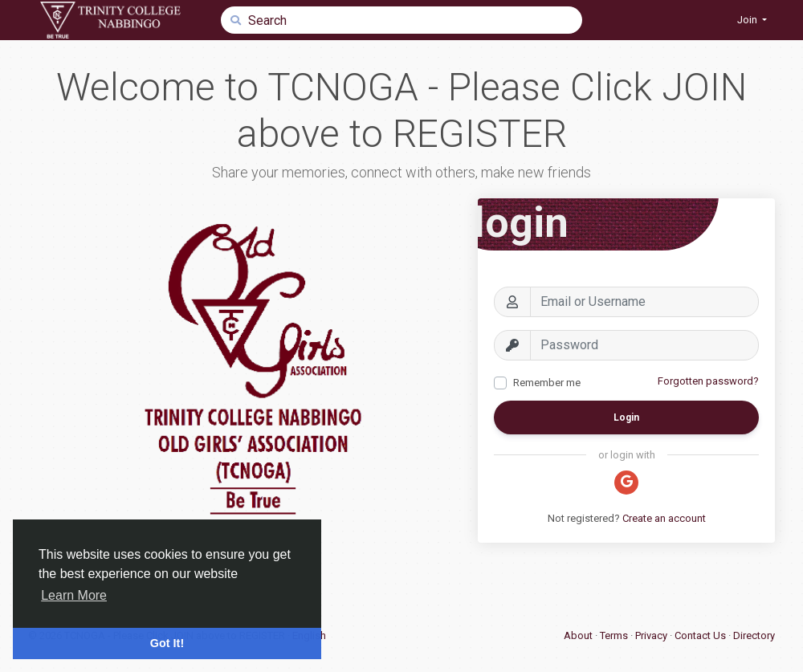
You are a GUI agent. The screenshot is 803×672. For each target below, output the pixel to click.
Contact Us (701, 635)
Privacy (652, 635)
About (579, 635)
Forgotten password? (708, 381)
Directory (754, 635)
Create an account (664, 518)
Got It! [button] (167, 643)
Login (626, 417)
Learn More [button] (74, 595)
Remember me (547, 383)
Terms (615, 635)
